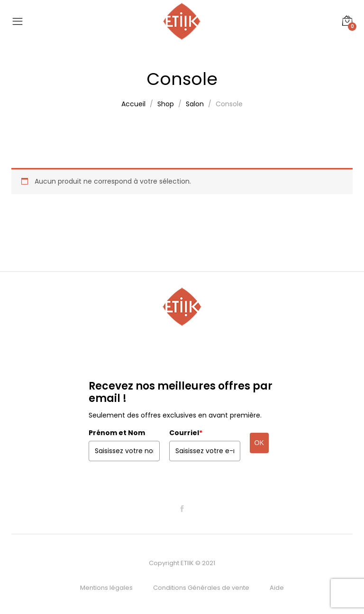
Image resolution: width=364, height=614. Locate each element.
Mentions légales (106, 588)
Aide (277, 588)
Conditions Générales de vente (201, 588)
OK (259, 443)
